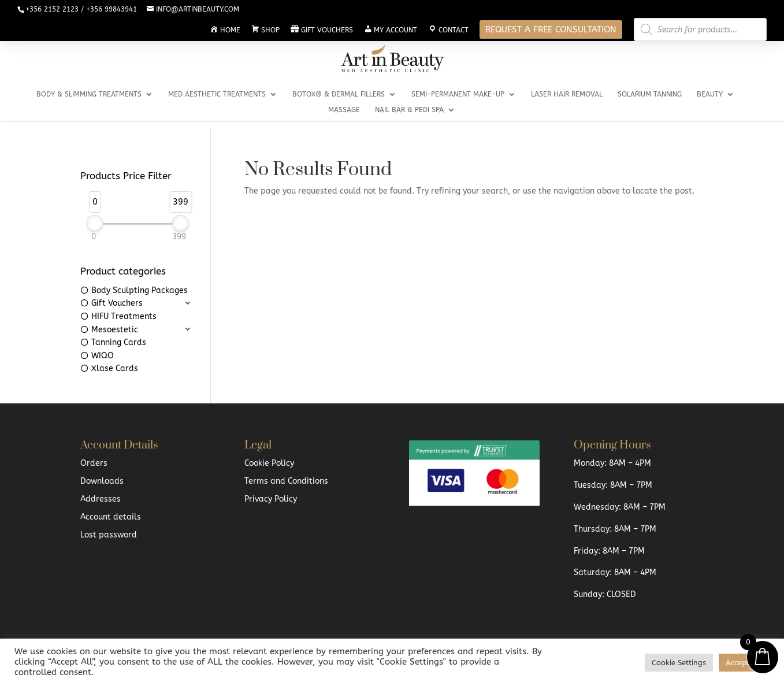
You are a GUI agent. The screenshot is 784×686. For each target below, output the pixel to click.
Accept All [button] (744, 663)
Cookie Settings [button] (679, 663)
